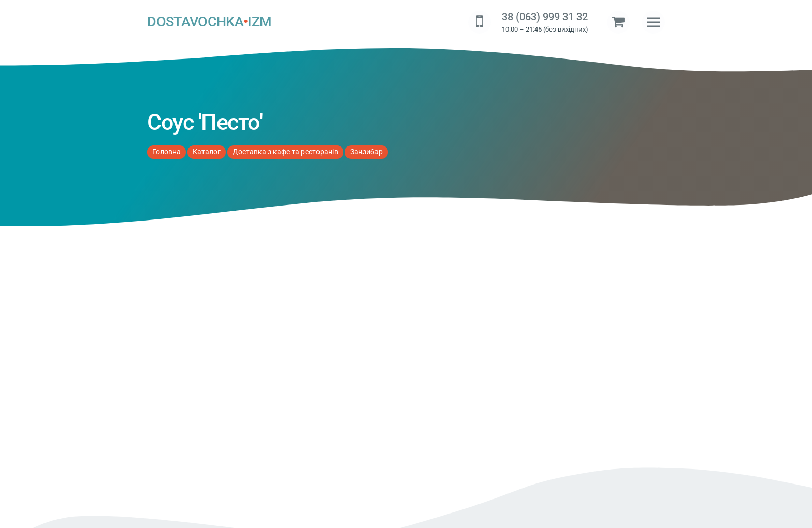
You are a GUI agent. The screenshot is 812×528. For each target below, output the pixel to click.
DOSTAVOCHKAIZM (209, 22)
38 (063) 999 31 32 (545, 17)
